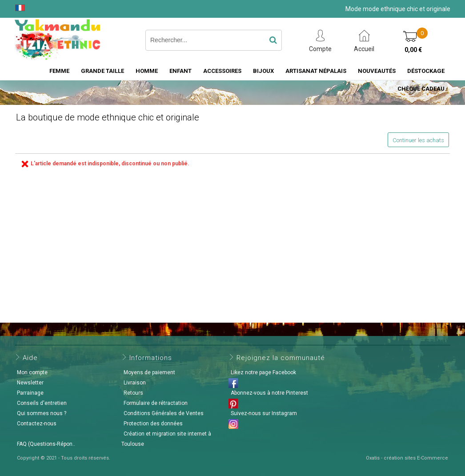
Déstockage (426, 71)
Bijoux (263, 71)
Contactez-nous (37, 424)
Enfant (180, 71)
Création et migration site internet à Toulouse (166, 439)
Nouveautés (377, 71)
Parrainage (30, 393)
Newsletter (30, 383)
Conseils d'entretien (42, 403)
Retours (133, 393)
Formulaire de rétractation (156, 403)
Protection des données (153, 424)
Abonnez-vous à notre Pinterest (269, 393)
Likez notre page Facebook (263, 372)
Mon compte (32, 372)
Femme (59, 71)
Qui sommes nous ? (42, 413)
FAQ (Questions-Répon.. (46, 444)
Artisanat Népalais (316, 71)
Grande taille (102, 71)
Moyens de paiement (149, 372)
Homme (147, 71)
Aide (30, 358)
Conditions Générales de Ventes (164, 413)
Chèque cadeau (421, 89)
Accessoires (222, 71)
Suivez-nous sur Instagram (264, 413)
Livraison (135, 383)
